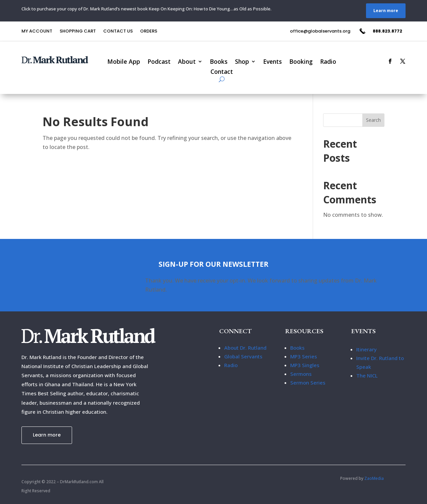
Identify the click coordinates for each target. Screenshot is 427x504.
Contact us (118, 32)
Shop (242, 62)
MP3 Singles (305, 365)
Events (272, 62)
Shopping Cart (78, 32)
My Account (37, 32)
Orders (149, 32)
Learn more (386, 11)
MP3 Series (304, 356)
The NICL (367, 375)
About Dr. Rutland (245, 348)
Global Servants (243, 356)
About (187, 62)
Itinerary (367, 349)
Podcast (159, 62)
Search (373, 120)
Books (219, 62)
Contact (222, 72)
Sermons (301, 374)
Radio (328, 62)
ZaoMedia (374, 478)
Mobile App (124, 62)
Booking (301, 62)
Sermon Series (308, 383)
